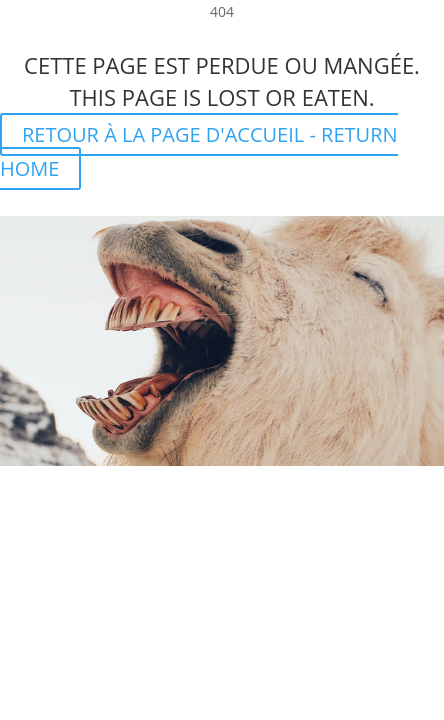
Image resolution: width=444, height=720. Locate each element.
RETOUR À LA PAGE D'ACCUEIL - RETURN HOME (199, 151)
